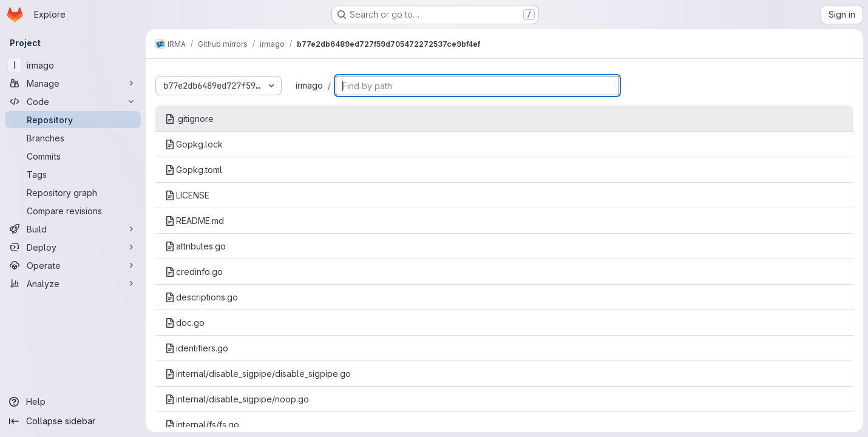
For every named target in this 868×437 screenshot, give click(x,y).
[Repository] (73, 120)
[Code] (73, 101)
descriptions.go (202, 297)
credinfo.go (194, 272)
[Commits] (73, 156)
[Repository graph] (73, 192)
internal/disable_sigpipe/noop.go (237, 399)
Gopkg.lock (194, 144)
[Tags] (73, 174)
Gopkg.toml (194, 170)
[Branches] (73, 138)
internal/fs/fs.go (202, 425)
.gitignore (189, 119)
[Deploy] (73, 247)
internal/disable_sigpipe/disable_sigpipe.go (258, 374)
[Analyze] (73, 283)
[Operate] (73, 265)
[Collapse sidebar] (73, 421)
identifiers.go (197, 348)
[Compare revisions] (73, 211)
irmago (309, 85)
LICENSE (187, 195)
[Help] (73, 402)
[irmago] (73, 65)
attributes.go (195, 246)
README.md (195, 221)
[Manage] (73, 83)
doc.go (185, 323)
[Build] (73, 229)
